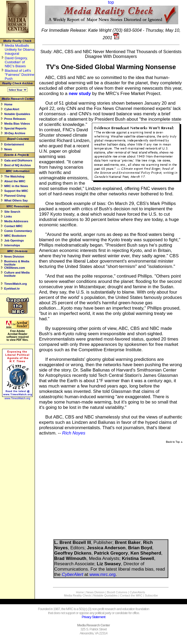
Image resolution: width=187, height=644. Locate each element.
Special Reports (15, 128)
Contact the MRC (131, 595)
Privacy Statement (94, 617)
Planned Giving (15, 196)
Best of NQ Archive (18, 165)
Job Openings (14, 240)
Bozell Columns (117, 592)
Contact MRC (13, 226)
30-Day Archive (15, 133)
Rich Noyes (74, 433)
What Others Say (16, 200)
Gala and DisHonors (18, 160)
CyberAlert (12, 109)
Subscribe (151, 595)
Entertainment (14, 144)
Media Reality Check (77, 595)
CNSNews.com (15, 268)
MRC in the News (16, 186)
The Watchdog (14, 176)
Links (8, 216)
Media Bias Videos (17, 124)
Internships (12, 245)
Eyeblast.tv (12, 289)
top (111, 2)
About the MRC (15, 181)
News (8, 149)
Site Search (12, 212)
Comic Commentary (18, 231)
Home (8, 104)
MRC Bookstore (15, 236)
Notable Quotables (17, 114)
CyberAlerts (137, 592)
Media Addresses (16, 221)
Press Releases (15, 119)
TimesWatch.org (16, 284)
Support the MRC (16, 191)
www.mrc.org (103, 574)
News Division (14, 256)
